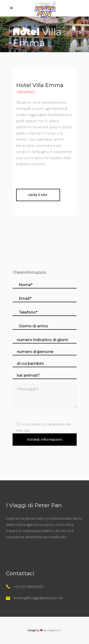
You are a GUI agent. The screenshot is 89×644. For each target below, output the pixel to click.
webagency (33, 630)
